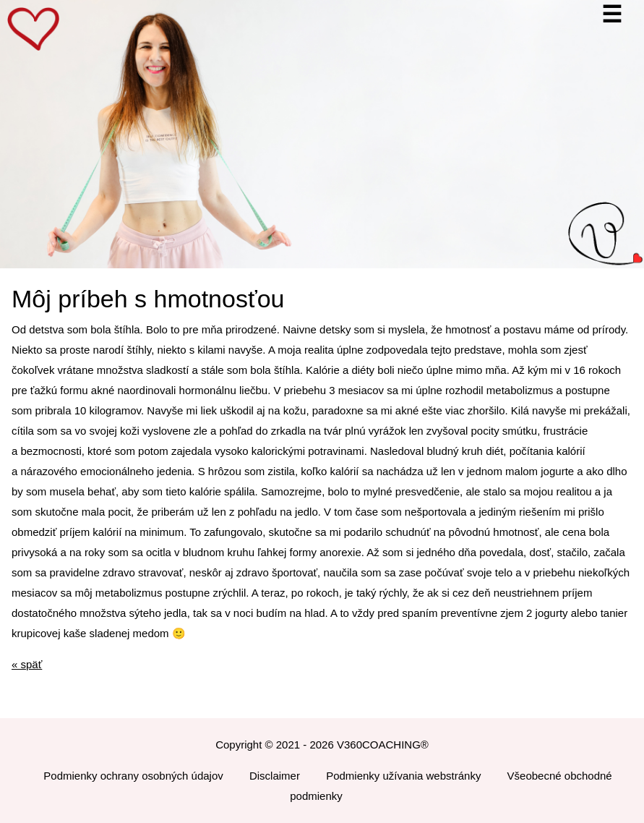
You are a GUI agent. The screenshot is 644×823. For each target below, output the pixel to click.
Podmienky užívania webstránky (403, 776)
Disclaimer (275, 776)
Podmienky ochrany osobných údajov (133, 776)
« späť (27, 664)
